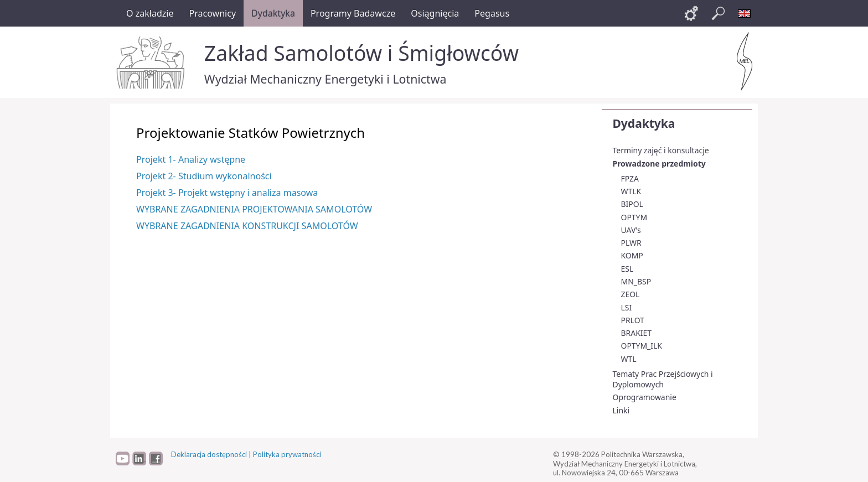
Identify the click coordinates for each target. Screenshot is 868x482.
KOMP (632, 255)
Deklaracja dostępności (209, 454)
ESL (627, 269)
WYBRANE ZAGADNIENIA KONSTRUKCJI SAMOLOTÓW (247, 226)
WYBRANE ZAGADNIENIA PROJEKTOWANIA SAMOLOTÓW (254, 209)
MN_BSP (636, 281)
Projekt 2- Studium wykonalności (204, 176)
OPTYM (634, 217)
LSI (627, 307)
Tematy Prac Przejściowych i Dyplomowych (663, 379)
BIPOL (632, 204)
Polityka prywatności (287, 454)
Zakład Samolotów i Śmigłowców (361, 53)
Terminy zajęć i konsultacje (661, 150)
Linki (621, 410)
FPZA (630, 178)
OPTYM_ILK (642, 346)
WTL (629, 359)
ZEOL (631, 294)
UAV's (631, 230)
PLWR (631, 243)
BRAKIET (637, 333)
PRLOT (633, 320)
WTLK (631, 191)
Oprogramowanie (645, 397)
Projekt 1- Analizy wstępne (191, 159)
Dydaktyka (644, 123)
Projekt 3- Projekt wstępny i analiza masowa (227, 193)
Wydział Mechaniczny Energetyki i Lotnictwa (325, 79)
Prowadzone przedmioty (659, 164)
